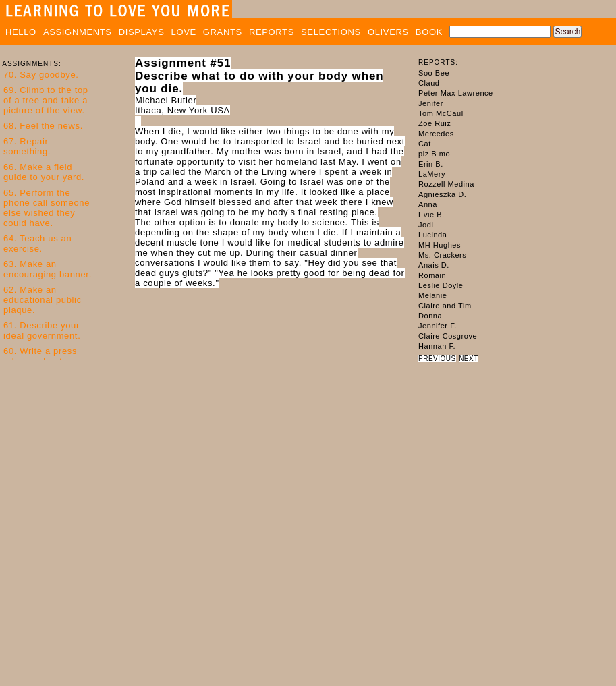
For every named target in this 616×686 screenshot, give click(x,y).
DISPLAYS (142, 32)
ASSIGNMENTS (78, 32)
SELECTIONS (331, 32)
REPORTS (272, 32)
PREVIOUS (437, 359)
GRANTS (223, 32)
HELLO (21, 32)
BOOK (429, 32)
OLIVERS (388, 32)
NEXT (469, 359)
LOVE (184, 32)
